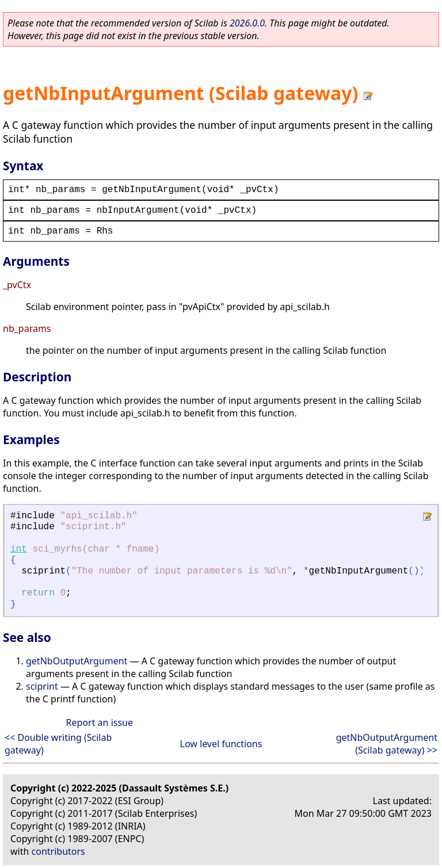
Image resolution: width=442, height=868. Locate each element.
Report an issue (100, 722)
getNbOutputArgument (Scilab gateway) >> (387, 744)
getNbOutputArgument (77, 661)
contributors (58, 851)
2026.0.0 (247, 23)
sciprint (42, 686)
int (19, 549)
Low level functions (221, 744)
